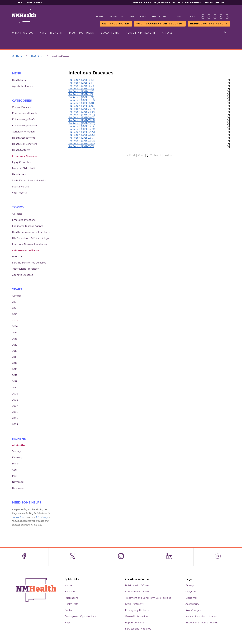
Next (158, 155)
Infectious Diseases (24, 156)
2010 (15, 388)
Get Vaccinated (116, 24)
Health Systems (21, 150)
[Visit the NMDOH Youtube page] (227, 16)
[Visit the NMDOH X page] (209, 16)
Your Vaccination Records (160, 24)
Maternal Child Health (24, 168)
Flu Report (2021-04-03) (82, 118)
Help (193, 16)
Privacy (190, 585)
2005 (15, 418)
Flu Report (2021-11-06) (81, 97)
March (16, 464)
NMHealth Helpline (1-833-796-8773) (154, 2)
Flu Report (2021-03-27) (82, 120)
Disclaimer (191, 598)
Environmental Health (24, 113)
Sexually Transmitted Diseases (29, 263)
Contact (178, 16)
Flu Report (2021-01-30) (82, 144)
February (17, 458)
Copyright (191, 592)
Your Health (51, 33)
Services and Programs (138, 629)
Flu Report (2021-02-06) (82, 141)
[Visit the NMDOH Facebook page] (203, 16)
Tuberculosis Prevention (26, 269)
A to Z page (42, 517)
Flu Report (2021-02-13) (81, 138)
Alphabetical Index (22, 86)
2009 (15, 394)
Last (166, 155)
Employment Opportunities (80, 616)
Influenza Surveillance (26, 250)
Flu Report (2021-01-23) (81, 146)
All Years (17, 296)
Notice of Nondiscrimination (201, 616)
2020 (15, 327)
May (14, 476)
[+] (228, 80)
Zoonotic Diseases (22, 275)
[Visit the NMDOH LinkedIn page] (221, 16)
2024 (15, 302)
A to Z (167, 33)
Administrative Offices (138, 592)
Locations (110, 33)
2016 (15, 351)
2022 (15, 314)
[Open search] (225, 33)
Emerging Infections (24, 220)
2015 (15, 357)
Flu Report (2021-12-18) (81, 80)
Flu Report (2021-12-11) (81, 83)
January (16, 451)
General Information (23, 132)
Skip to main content (31, 2)
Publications (138, 16)
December (18, 488)
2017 (15, 345)
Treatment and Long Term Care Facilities (148, 598)
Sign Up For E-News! (190, 2)
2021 (15, 320)
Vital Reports (19, 193)
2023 (15, 308)
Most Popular (82, 33)
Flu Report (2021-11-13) (81, 94)
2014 (15, 363)
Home (100, 16)
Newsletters (19, 174)
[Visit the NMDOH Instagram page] (215, 16)
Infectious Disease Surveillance (29, 244)
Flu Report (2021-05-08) (82, 106)
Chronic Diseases (22, 107)
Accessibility (192, 604)
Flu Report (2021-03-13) (81, 126)
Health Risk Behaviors (24, 144)
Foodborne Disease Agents (27, 226)
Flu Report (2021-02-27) (82, 132)
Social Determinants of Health (29, 181)
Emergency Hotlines (137, 610)
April (14, 470)
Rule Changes (193, 610)
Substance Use (21, 187)
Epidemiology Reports (25, 126)
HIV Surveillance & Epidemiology (31, 238)
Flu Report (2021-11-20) (81, 91)
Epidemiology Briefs (23, 119)
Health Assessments (24, 138)
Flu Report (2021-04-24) (82, 112)
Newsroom (116, 16)
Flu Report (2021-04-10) (82, 115)
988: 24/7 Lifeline (214, 2)
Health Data (159, 16)
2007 (15, 406)
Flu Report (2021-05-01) (81, 103)
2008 (15, 400)
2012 (15, 375)
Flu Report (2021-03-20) (82, 123)
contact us (18, 517)
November (18, 482)
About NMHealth (141, 33)
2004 (15, 424)
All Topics (17, 214)
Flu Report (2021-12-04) (81, 86)
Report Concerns (135, 623)
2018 (15, 339)
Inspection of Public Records (202, 623)
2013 (15, 369)
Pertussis (17, 257)
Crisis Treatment (134, 604)
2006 (15, 412)
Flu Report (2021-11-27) (81, 89)
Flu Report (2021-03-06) (82, 129)
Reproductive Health (209, 24)
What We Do (23, 33)
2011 (14, 381)
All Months (19, 445)
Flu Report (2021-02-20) (82, 135)
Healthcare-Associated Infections (31, 232)
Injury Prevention (22, 162)
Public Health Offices (137, 585)
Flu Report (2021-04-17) (82, 109)
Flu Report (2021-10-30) (82, 100)
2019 (15, 333)
